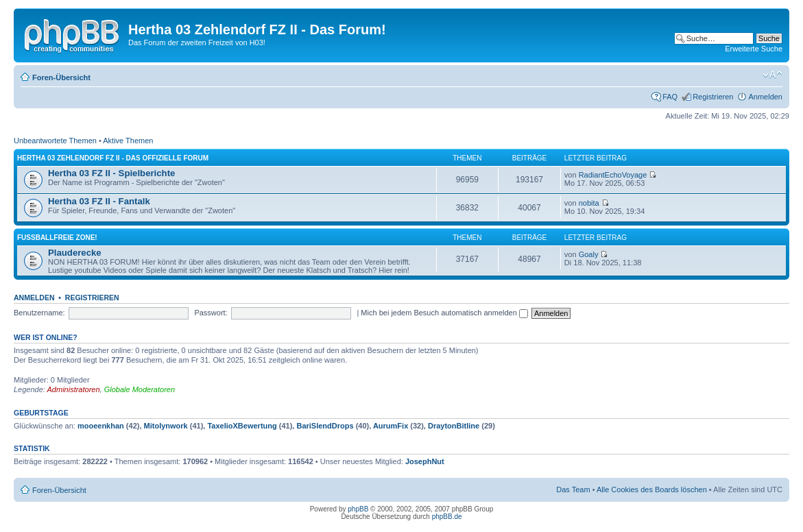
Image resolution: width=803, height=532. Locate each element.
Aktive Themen (128, 141)
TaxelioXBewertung (242, 426)
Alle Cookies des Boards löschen (652, 489)
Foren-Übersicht (61, 77)
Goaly (589, 254)
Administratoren (74, 389)
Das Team (573, 489)
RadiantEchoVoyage (613, 175)
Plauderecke (75, 253)
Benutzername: (39, 313)
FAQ (670, 97)
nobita (589, 203)
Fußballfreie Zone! (57, 238)
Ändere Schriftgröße (772, 75)
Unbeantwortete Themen (55, 141)
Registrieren (713, 97)
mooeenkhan (101, 426)
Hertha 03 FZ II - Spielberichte (111, 173)
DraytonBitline (454, 426)
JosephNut (425, 461)
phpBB (358, 509)
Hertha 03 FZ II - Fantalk (99, 201)
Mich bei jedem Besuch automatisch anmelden (444, 313)
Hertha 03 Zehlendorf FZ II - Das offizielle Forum (113, 158)
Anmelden (765, 97)
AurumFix (391, 426)
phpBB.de (447, 517)
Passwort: (211, 313)
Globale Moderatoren (140, 389)
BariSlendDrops (325, 426)
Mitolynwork (166, 426)
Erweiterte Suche (754, 49)
